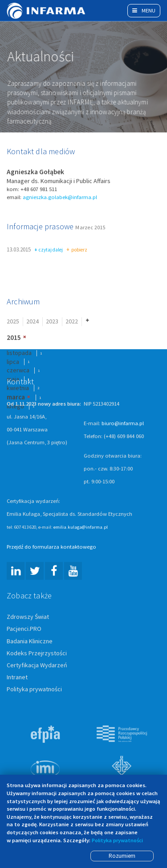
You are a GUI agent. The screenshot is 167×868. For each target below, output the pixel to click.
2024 (33, 322)
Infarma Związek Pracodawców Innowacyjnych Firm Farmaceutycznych (47, 11)
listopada (19, 354)
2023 (52, 322)
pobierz (77, 251)
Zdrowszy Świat (28, 617)
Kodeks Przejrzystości (37, 653)
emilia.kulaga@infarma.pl (81, 528)
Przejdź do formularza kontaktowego (51, 547)
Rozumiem (122, 856)
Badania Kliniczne (30, 641)
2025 (13, 322)
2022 (72, 322)
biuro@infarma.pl (123, 424)
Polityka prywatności (34, 689)
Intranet (17, 677)
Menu (144, 10)
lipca (13, 362)
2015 (14, 338)
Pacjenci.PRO (24, 629)
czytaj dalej (49, 251)
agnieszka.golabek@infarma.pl (60, 197)
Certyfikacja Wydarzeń (37, 665)
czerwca (18, 371)
